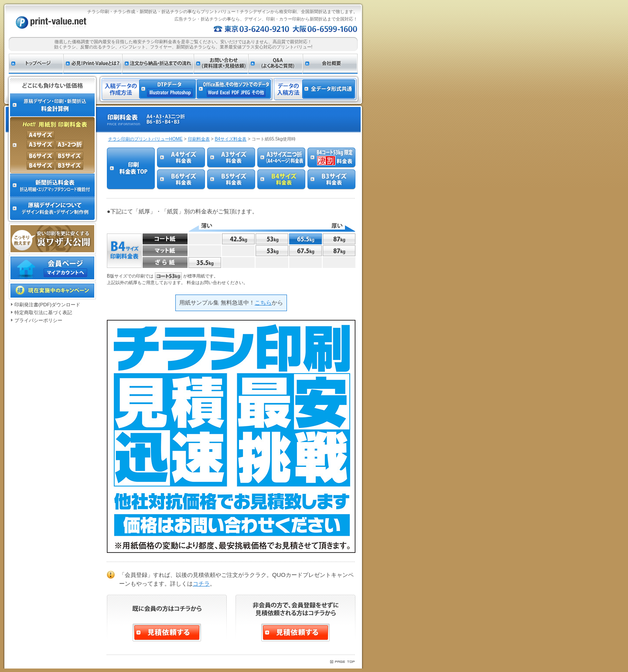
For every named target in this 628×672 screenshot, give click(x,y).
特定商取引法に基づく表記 (43, 312)
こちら (263, 303)
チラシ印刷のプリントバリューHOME (145, 139)
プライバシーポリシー (38, 320)
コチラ (201, 584)
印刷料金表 (199, 139)
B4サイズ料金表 (230, 139)
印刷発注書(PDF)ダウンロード (47, 305)
